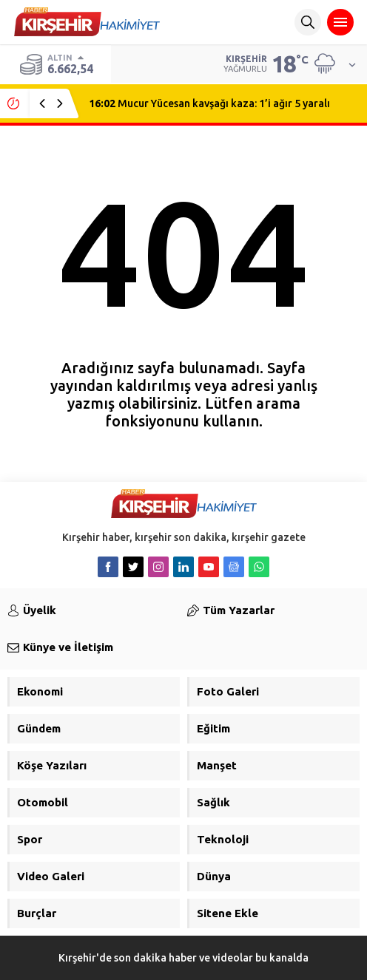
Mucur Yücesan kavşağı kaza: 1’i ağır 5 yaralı (209, 103)
